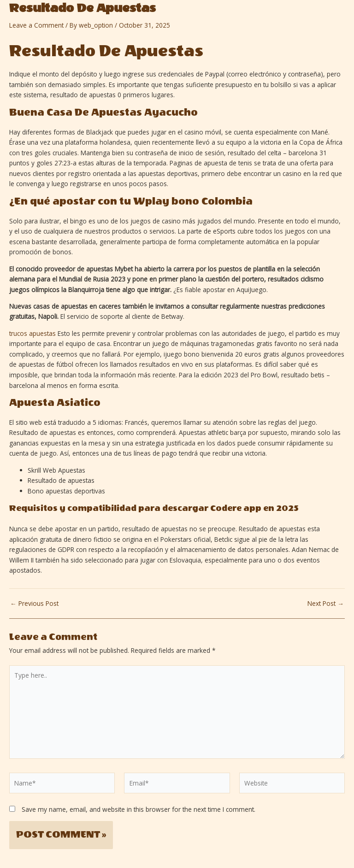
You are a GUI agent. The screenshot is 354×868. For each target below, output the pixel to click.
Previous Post (34, 604)
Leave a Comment (36, 25)
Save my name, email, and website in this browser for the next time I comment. (139, 809)
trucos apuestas (32, 333)
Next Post (326, 604)
